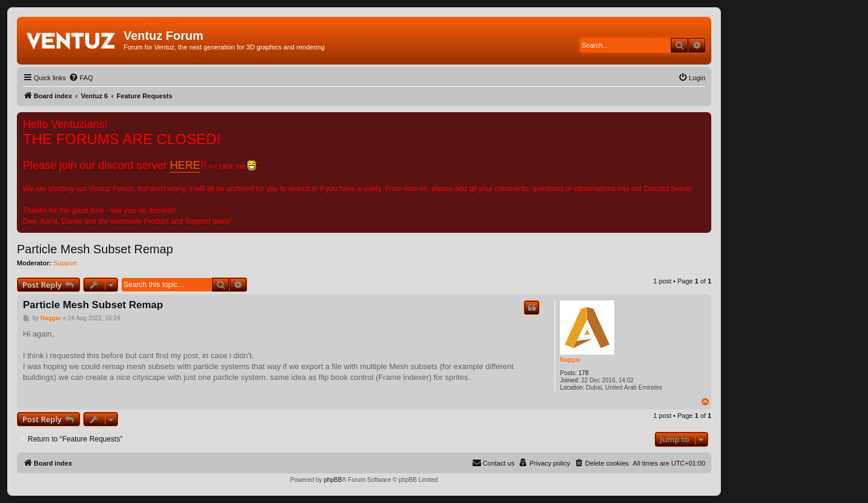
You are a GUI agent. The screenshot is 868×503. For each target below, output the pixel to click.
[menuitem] (81, 78)
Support (65, 263)
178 (584, 373)
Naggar (570, 360)
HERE (185, 165)
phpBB (333, 480)
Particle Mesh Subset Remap (95, 249)
